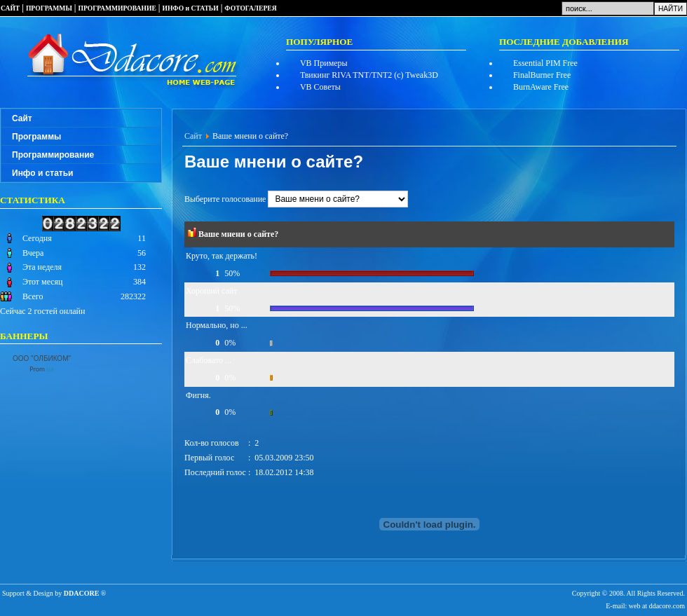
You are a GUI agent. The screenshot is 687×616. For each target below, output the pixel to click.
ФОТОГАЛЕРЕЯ (250, 8)
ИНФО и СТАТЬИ (190, 8)
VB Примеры (324, 63)
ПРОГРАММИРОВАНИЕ (117, 8)
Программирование (53, 155)
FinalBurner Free (542, 75)
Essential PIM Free (545, 63)
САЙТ (10, 8)
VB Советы (320, 87)
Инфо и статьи (42, 173)
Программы (36, 137)
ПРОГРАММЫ (49, 8)
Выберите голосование (296, 199)
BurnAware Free (541, 87)
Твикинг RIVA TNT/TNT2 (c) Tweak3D (369, 75)
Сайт (22, 118)
